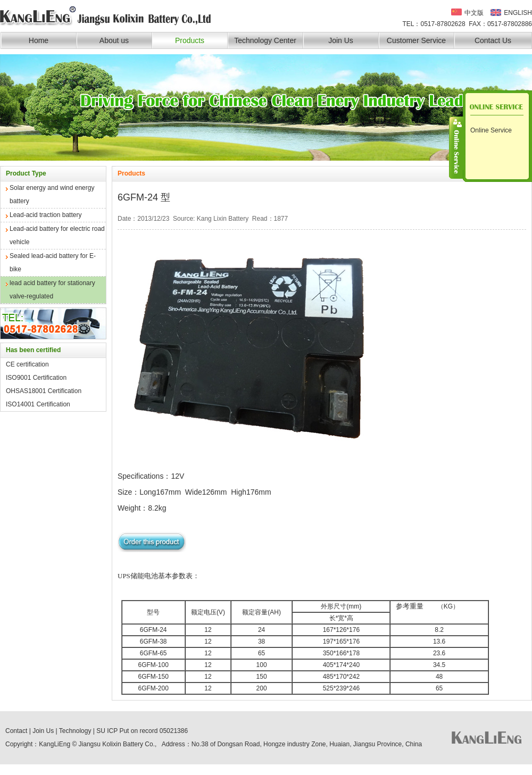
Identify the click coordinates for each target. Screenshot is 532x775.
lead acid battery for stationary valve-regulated (52, 290)
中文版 (474, 12)
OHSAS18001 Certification (44, 391)
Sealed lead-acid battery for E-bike (53, 262)
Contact (16, 731)
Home (39, 40)
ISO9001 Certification (36, 378)
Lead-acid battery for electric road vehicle (57, 235)
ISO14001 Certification (38, 404)
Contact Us (493, 40)
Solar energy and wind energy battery (52, 194)
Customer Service (416, 40)
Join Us (341, 40)
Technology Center (265, 40)
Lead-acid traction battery (45, 215)
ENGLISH (518, 12)
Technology (75, 731)
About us (114, 40)
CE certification (27, 364)
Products (190, 40)
